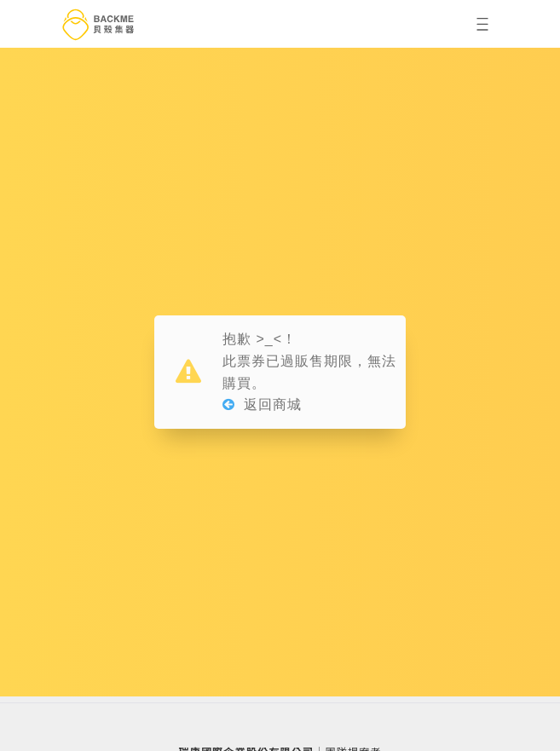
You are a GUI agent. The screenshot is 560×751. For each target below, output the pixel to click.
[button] (483, 23)
